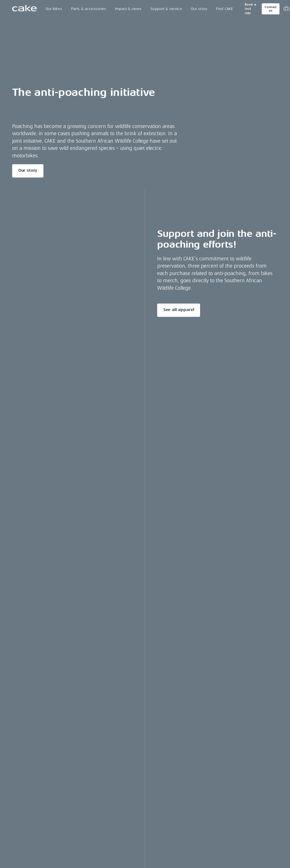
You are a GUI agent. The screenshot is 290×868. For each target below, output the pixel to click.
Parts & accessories (89, 9)
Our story (199, 9)
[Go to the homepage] (24, 9)
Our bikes (54, 9)
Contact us (271, 9)
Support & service (166, 9)
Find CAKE (225, 9)
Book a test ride (250, 9)
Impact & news (128, 9)
